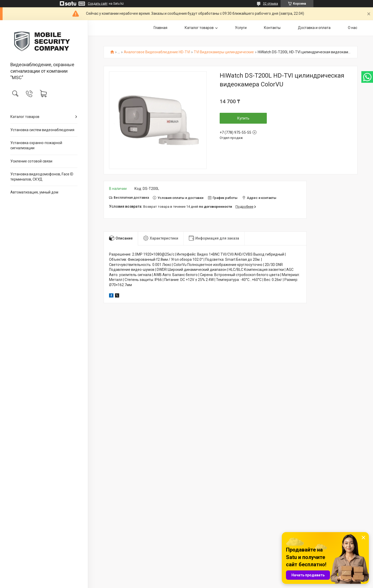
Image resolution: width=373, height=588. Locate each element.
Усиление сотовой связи (31, 161)
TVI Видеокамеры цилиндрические (224, 52)
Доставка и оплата (314, 28)
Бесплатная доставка (131, 198)
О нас (353, 28)
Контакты (272, 28)
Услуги (241, 28)
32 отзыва (270, 4)
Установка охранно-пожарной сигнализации (36, 145)
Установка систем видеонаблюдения (42, 130)
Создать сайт (98, 4)
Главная (160, 28)
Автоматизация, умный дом (34, 192)
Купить (243, 118)
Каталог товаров (25, 117)
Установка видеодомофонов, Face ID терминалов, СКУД (42, 177)
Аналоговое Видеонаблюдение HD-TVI (157, 52)
